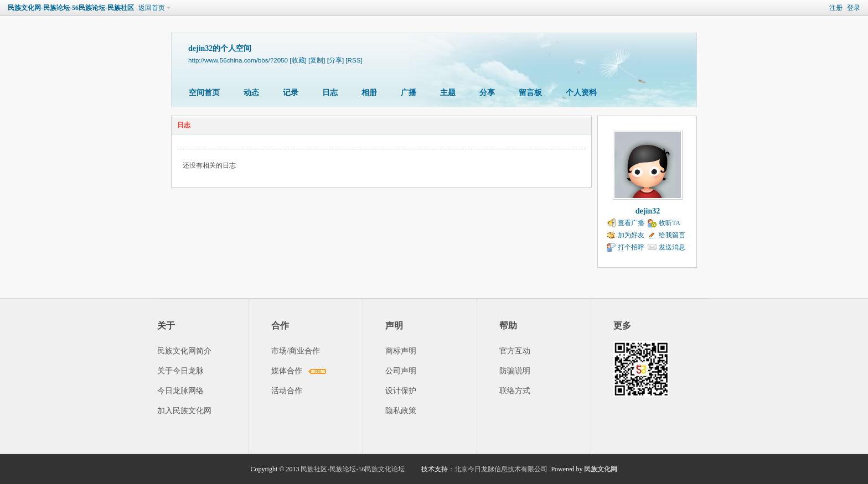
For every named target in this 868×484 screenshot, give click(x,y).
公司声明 (401, 371)
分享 (487, 93)
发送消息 (672, 247)
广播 (409, 93)
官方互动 (515, 351)
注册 (836, 8)
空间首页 (204, 93)
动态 (251, 93)
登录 (854, 8)
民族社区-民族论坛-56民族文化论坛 (353, 469)
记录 (291, 93)
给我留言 (672, 235)
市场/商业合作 (296, 351)
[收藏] (298, 60)
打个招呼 (631, 247)
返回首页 (152, 8)
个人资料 (581, 93)
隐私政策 (401, 411)
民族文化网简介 (184, 351)
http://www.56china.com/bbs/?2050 (238, 60)
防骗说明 (515, 371)
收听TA (670, 223)
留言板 (530, 93)
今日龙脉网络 (180, 391)
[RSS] (354, 60)
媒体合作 (287, 371)
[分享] (335, 60)
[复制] (317, 60)
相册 (369, 93)
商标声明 (401, 351)
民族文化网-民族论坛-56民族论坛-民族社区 (71, 8)
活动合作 (287, 391)
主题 (448, 93)
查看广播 (631, 223)
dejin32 (648, 211)
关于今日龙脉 (180, 371)
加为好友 (631, 235)
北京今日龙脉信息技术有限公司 (501, 469)
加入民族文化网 (184, 411)
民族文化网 (601, 469)
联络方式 (515, 391)
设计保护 (401, 391)
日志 (330, 93)
